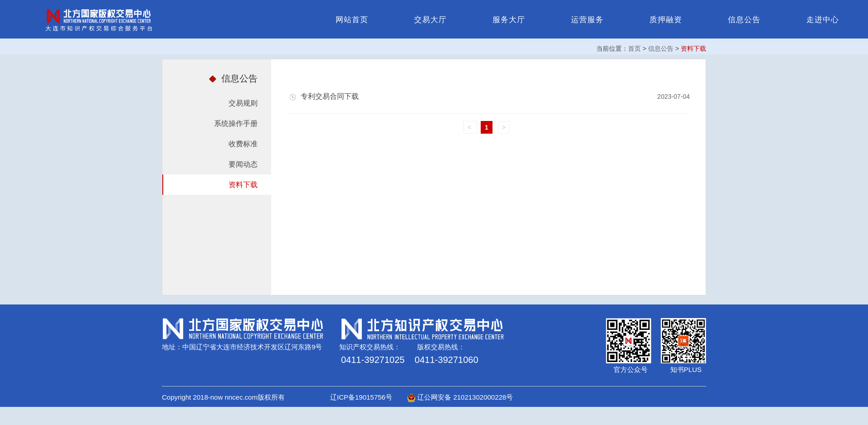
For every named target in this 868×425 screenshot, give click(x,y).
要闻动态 (243, 164)
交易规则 (243, 103)
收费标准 (243, 144)
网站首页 (352, 20)
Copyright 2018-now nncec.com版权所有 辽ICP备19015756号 (284, 397)
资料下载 (243, 185)
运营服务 (587, 20)
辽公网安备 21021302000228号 (460, 397)
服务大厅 (509, 20)
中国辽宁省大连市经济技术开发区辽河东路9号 (252, 347)
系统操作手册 (236, 123)
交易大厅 (430, 20)
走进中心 (823, 20)
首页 (634, 48)
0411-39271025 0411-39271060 (410, 360)
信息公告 (744, 20)
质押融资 (666, 20)
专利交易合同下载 (324, 96)
